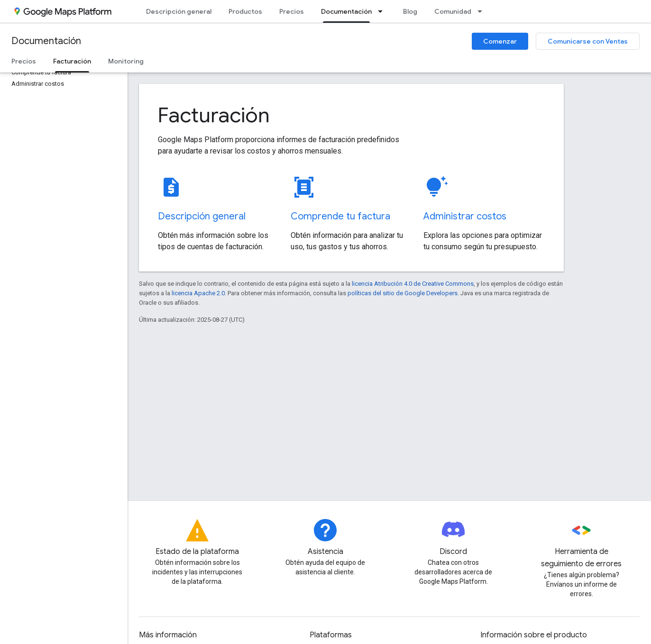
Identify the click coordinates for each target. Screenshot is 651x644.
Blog (410, 11)
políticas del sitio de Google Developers (403, 293)
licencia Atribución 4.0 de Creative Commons (413, 284)
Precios (292, 11)
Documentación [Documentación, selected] (346, 11)
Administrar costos (465, 216)
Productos (245, 11)
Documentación (46, 41)
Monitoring (126, 61)
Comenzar (500, 41)
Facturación (214, 115)
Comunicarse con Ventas (588, 41)
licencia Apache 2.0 (198, 293)
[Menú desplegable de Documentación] (383, 11)
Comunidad (453, 11)
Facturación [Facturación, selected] (72, 61)
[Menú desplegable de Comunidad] (483, 11)
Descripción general (179, 11)
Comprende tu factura (340, 216)
